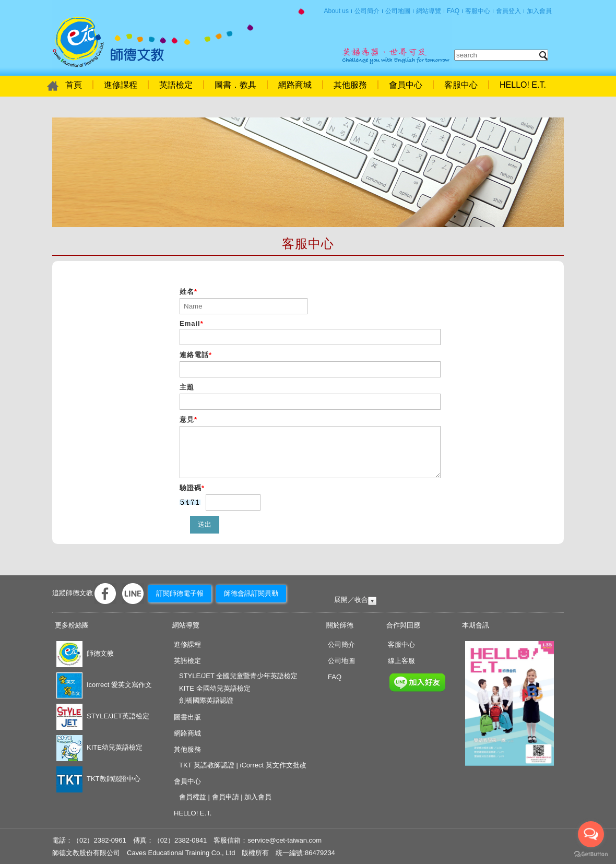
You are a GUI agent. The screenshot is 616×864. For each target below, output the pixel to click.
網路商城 (295, 85)
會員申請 (226, 797)
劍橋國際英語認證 (206, 700)
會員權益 (193, 797)
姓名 (188, 292)
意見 (188, 419)
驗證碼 (192, 488)
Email (192, 323)
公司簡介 (367, 11)
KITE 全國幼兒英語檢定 (215, 688)
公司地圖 (398, 11)
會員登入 (508, 11)
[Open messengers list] (591, 834)
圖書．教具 (235, 85)
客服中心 (478, 11)
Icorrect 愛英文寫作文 (104, 685)
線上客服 (401, 661)
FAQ (453, 11)
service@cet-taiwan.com (285, 840)
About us (336, 11)
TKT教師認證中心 (98, 779)
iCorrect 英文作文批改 (273, 765)
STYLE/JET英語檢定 (103, 716)
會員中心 (406, 85)
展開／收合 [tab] (351, 600)
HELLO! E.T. (523, 85)
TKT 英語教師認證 (207, 765)
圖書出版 (187, 717)
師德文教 (85, 653)
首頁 (108, 42)
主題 (187, 387)
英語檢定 (176, 85)
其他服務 (350, 85)
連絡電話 (196, 355)
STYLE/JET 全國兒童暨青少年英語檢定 (238, 676)
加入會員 (539, 11)
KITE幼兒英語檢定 (99, 747)
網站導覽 (429, 11)
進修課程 (121, 85)
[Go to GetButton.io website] (591, 854)
